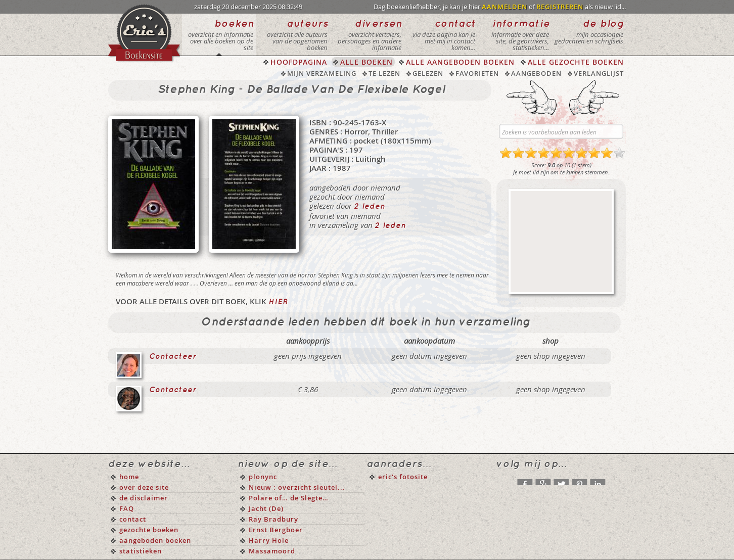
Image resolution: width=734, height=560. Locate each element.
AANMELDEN (504, 7)
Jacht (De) (266, 508)
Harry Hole (269, 540)
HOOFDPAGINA (299, 62)
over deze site (144, 487)
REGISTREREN (560, 7)
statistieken (141, 551)
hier (278, 302)
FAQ (127, 508)
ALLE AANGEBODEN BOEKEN (460, 62)
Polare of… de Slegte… (289, 498)
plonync (263, 477)
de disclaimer (144, 498)
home (129, 477)
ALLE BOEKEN (366, 62)
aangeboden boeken (155, 540)
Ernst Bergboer (276, 530)
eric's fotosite (403, 477)
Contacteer (173, 357)
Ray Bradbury (273, 519)
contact (133, 519)
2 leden (370, 207)
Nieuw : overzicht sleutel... (297, 487)
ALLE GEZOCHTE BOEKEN (576, 62)
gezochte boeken (149, 530)
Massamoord (272, 551)
